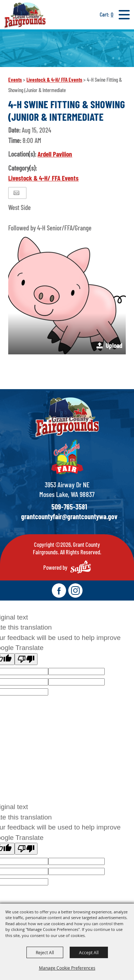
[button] (67, 296)
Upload (114, 345)
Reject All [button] (45, 952)
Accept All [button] (89, 952)
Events (15, 80)
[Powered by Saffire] (81, 567)
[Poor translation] (26, 659)
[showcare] (67, 417)
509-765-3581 (69, 507)
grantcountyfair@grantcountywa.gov (69, 516)
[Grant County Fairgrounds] (25, 15)
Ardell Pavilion (55, 154)
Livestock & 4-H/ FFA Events (54, 80)
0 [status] (112, 14)
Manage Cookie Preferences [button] (67, 968)
